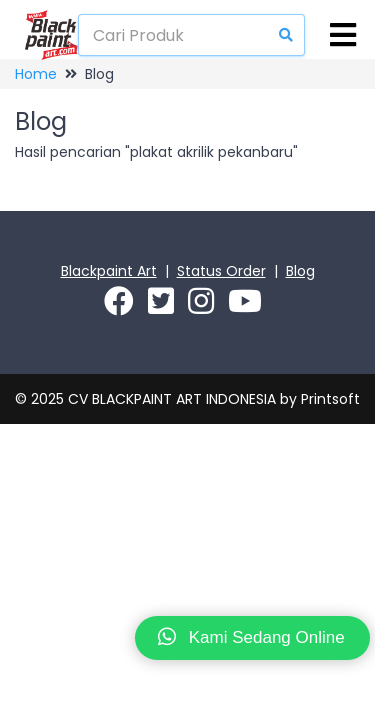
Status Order (221, 271)
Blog (300, 271)
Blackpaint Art (109, 271)
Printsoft (330, 399)
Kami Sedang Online (251, 636)
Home (36, 74)
